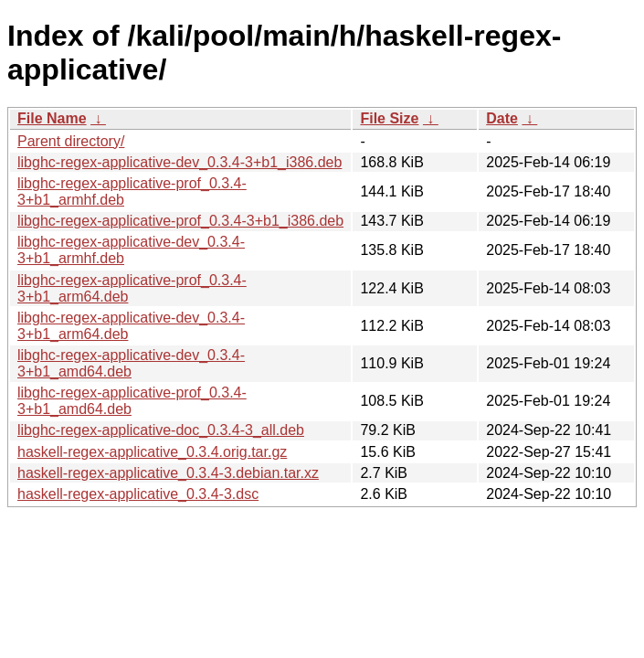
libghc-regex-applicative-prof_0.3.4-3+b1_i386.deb (180, 221)
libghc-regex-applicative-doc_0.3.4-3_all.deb (161, 430)
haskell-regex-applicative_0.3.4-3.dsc (138, 494)
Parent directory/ (71, 141)
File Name (52, 118)
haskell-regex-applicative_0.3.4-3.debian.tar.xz (168, 473)
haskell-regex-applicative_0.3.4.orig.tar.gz (152, 452)
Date (502, 118)
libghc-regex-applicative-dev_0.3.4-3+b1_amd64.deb (131, 363)
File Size (389, 118)
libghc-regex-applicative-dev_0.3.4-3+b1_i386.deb (179, 162)
